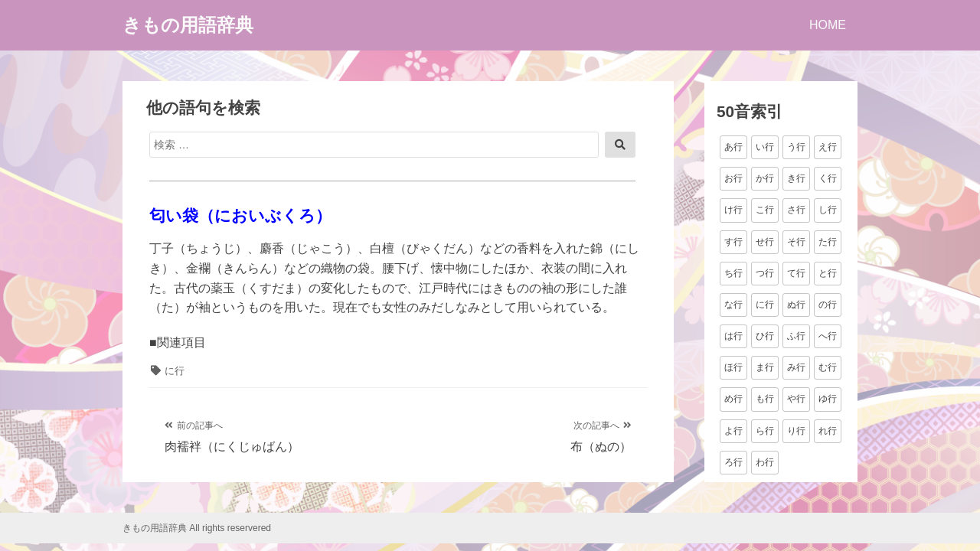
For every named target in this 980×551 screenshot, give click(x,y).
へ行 (828, 336)
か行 (765, 178)
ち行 (733, 273)
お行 (733, 178)
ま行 (765, 367)
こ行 (765, 210)
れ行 (828, 431)
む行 (828, 367)
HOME (828, 25)
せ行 (765, 242)
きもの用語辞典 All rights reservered (197, 528)
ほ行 (733, 367)
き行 (796, 178)
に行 (175, 371)
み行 (796, 367)
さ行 (796, 210)
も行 (765, 399)
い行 (765, 147)
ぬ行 (796, 305)
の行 (828, 305)
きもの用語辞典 (188, 25)
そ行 (796, 242)
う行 (796, 147)
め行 (733, 399)
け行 (733, 210)
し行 (828, 210)
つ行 (765, 273)
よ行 (733, 431)
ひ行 (765, 336)
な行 (733, 305)
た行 (828, 242)
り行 (796, 431)
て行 (796, 273)
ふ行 (796, 336)
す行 (733, 242)
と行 (828, 273)
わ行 (765, 462)
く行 (828, 178)
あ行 (733, 147)
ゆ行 (828, 399)
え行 (828, 147)
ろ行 (733, 462)
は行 (733, 336)
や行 (796, 399)
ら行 (765, 431)
